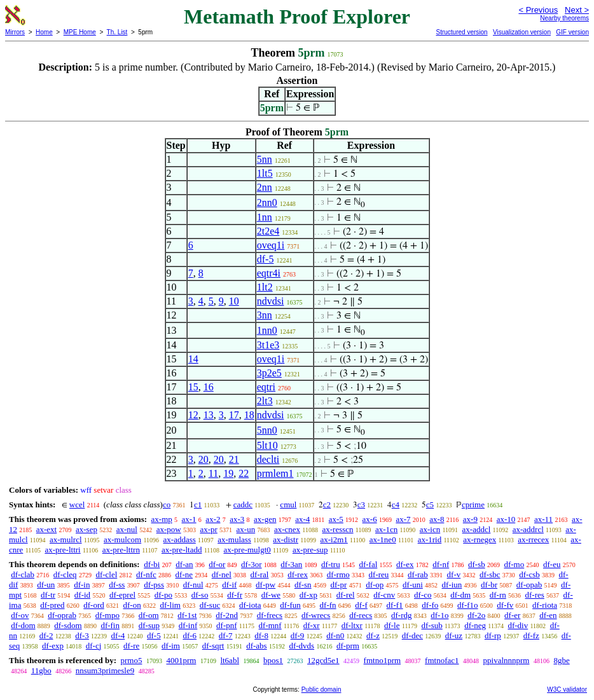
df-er (512, 615)
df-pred (52, 605)
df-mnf (270, 625)
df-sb (477, 564)
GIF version (572, 32)
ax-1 (189, 519)
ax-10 (506, 519)
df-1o (439, 615)
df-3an (291, 564)
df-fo (430, 605)
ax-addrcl (528, 529)
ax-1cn (386, 529)
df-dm (460, 595)
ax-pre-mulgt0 (247, 550)
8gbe (561, 660)
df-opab (529, 585)
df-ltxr (352, 625)
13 (209, 415)
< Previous (538, 10)
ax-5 (336, 519)
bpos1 (273, 660)
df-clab (23, 574)
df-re (131, 646)
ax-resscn (337, 529)
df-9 (298, 635)
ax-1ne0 (383, 539)
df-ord (94, 605)
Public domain (321, 690)
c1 (198, 504)
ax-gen (265, 519)
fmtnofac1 (442, 660)
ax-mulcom (122, 539)
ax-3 (237, 519)
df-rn (498, 595)
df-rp (493, 635)
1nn (265, 217)
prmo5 (131, 660)
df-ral (260, 574)
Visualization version (522, 32)
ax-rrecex (533, 539)
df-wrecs (316, 615)
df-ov (20, 615)
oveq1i (271, 245)
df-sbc (490, 574)
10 (234, 301)
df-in (82, 585)
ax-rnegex (480, 539)
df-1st (187, 615)
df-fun (290, 605)
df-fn (328, 605)
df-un (46, 585)
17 (234, 415)
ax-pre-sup (310, 550)
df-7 (226, 635)
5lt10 (267, 445)
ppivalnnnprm (507, 660)
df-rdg (402, 615)
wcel (77, 504)
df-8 (261, 635)
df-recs (361, 615)
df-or (217, 564)
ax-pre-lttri (62, 550)
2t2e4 (268, 231)
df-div (518, 625)
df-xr (312, 625)
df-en (548, 615)
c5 (430, 504)
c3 (361, 504)
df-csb (529, 574)
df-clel (106, 574)
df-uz (454, 635)
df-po (163, 595)
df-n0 (335, 635)
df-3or (252, 564)
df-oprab (62, 615)
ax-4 (302, 519)
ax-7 (403, 519)
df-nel (222, 574)
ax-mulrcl (66, 539)
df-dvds (301, 646)
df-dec (412, 635)
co (167, 504)
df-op (375, 585)
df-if (229, 585)
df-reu (379, 574)
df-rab (418, 574)
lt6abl (230, 660)
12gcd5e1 (323, 660)
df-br (489, 585)
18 (249, 415)
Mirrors (15, 32)
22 (244, 473)
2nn (265, 187)
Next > (577, 10)
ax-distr (286, 539)
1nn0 (267, 330)
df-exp (53, 646)
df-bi (152, 564)
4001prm (181, 660)
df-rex (298, 574)
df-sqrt (213, 646)
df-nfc (146, 574)
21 (234, 459)
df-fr (235, 595)
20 (204, 459)
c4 (396, 504)
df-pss (154, 585)
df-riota (545, 605)
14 (193, 359)
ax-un (246, 529)
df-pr (338, 585)
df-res (535, 595)
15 (193, 387)
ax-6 (370, 519)
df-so (200, 595)
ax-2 (213, 519)
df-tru (331, 564)
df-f (361, 605)
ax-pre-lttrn (121, 550)
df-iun (452, 585)
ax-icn (430, 529)
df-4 (118, 635)
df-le (392, 625)
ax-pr (208, 529)
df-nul (193, 585)
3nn (265, 315)
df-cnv (384, 595)
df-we (271, 595)
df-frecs (270, 615)
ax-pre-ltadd (182, 550)
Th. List (117, 32)
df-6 (190, 635)
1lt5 (265, 173)
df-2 (46, 635)
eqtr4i (269, 273)
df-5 (266, 259)
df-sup (149, 625)
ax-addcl (477, 529)
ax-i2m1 (334, 539)
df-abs (257, 646)
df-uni (413, 585)
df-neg (475, 625)
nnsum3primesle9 (105, 670)
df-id (82, 595)
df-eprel (122, 595)
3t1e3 (268, 345)
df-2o (476, 615)
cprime (473, 504)
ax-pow (169, 529)
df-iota (250, 605)
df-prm (348, 646)
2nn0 (267, 202)
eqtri (266, 387)
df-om (149, 615)
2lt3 (265, 401)
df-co (423, 595)
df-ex (405, 564)
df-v (454, 574)
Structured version (461, 32)
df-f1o (468, 605)
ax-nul (127, 529)
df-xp (308, 595)
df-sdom (68, 625)
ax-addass (180, 539)
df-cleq (65, 574)
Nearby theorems (564, 18)
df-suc (210, 605)
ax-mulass (234, 539)
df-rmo (338, 574)
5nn (265, 159)
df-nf (441, 564)
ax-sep (86, 529)
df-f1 (395, 605)
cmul (288, 504)
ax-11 (543, 519)
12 (193, 415)
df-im (171, 646)
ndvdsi (271, 301)
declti (268, 459)
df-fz (531, 635)
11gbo (41, 670)
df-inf (188, 625)
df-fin (110, 625)
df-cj (94, 646)
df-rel (346, 595)
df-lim (170, 605)
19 (228, 473)
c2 (327, 504)
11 (213, 473)
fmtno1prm (383, 660)
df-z (373, 635)
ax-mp (162, 519)
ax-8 (437, 519)
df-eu (552, 564)
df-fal (368, 564)
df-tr (48, 595)
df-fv (505, 605)
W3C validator (567, 690)
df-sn (303, 585)
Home (44, 32)
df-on (132, 605)
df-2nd (227, 615)
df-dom (23, 625)
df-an (184, 564)
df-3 (82, 635)
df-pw (266, 585)
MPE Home (80, 32)
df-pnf (227, 625)
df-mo (514, 564)
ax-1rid (430, 539)
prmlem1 (275, 473)
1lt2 (265, 287)
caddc (243, 504)
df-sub (432, 625)
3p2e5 (269, 373)
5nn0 (267, 430)
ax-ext (46, 529)
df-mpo (107, 615)
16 (209, 387)
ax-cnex (287, 529)
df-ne (184, 574)
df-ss (117, 585)
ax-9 (470, 519)
